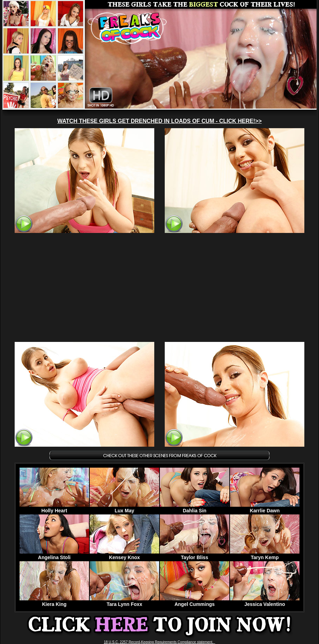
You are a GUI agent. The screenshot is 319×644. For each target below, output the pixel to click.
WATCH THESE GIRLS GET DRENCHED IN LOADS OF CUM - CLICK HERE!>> (159, 121)
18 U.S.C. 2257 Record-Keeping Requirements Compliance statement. (159, 642)
